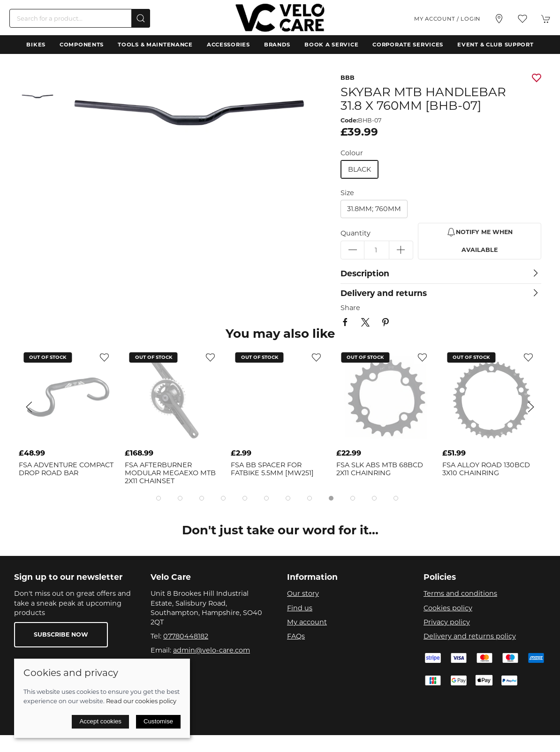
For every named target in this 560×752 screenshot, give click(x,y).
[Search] (80, 18)
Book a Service (331, 45)
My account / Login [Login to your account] (447, 19)
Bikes (36, 45)
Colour (352, 153)
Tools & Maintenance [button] (155, 45)
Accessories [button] (228, 45)
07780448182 (186, 636)
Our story (303, 593)
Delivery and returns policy (470, 636)
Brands (277, 45)
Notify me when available (480, 240)
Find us (300, 608)
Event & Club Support (495, 45)
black (359, 169)
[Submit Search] (141, 18)
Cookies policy (448, 608)
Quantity (356, 233)
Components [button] (82, 45)
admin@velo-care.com (212, 650)
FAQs (296, 636)
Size (347, 193)
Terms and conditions (460, 593)
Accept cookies (100, 721)
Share (350, 308)
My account (307, 622)
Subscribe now (61, 634)
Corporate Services (408, 45)
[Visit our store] (499, 19)
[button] (522, 19)
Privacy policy (447, 622)
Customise (158, 721)
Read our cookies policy (141, 701)
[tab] (159, 498)
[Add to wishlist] (105, 357)
